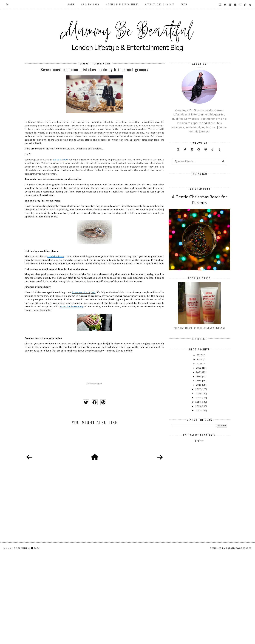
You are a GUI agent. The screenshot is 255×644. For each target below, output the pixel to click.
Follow (199, 493)
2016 (198, 446)
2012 (198, 463)
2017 (198, 442)
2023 (200, 416)
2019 (199, 433)
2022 (199, 420)
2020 (199, 429)
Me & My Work (90, 4)
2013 (198, 459)
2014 (198, 454)
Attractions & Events (160, 4)
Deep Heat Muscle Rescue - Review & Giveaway (199, 380)
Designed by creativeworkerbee (231, 640)
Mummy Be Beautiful (17, 640)
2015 (198, 450)
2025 (200, 408)
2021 (199, 425)
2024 (200, 412)
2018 (199, 437)
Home (71, 4)
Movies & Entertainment (122, 4)
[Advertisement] (213, 527)
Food (184, 4)
